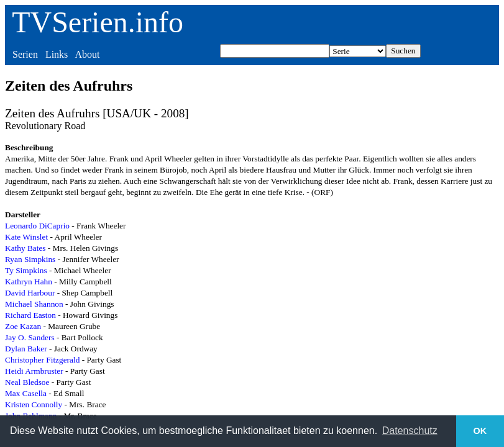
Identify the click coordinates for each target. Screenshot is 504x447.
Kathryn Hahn (29, 282)
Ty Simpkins (26, 270)
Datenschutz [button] (410, 431)
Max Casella (26, 393)
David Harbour (30, 293)
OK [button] (480, 431)
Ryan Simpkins (30, 259)
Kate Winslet (26, 237)
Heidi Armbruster (34, 371)
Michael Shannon (34, 304)
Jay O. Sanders (30, 337)
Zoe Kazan (23, 326)
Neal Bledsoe (27, 382)
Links (57, 54)
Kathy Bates (25, 248)
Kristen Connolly (34, 404)
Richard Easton (30, 315)
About (87, 54)
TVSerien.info (98, 22)
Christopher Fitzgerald (42, 360)
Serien (25, 54)
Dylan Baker (26, 349)
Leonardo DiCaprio (37, 226)
